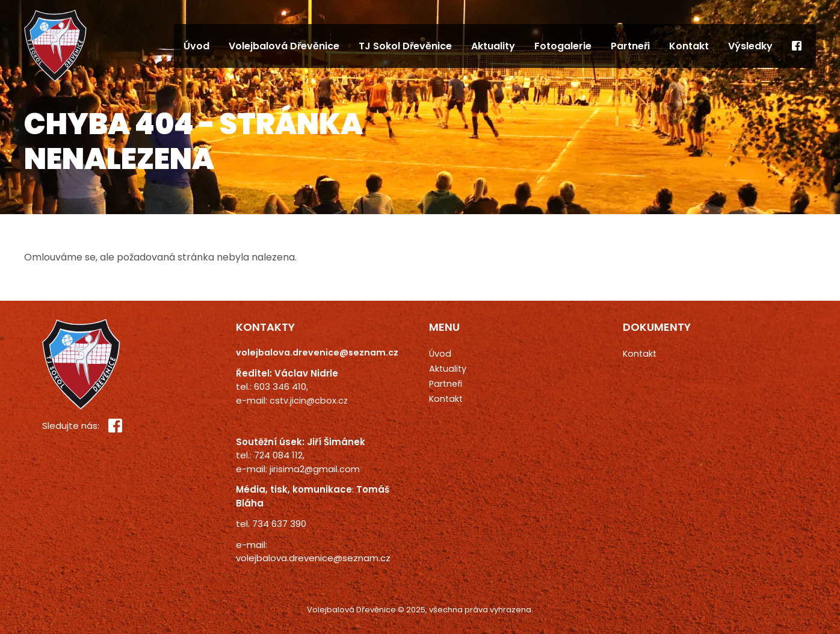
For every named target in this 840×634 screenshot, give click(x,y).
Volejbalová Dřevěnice (284, 46)
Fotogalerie (563, 46)
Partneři (630, 46)
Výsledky (750, 46)
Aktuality (493, 46)
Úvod (196, 46)
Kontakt (689, 46)
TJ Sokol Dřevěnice (405, 46)
